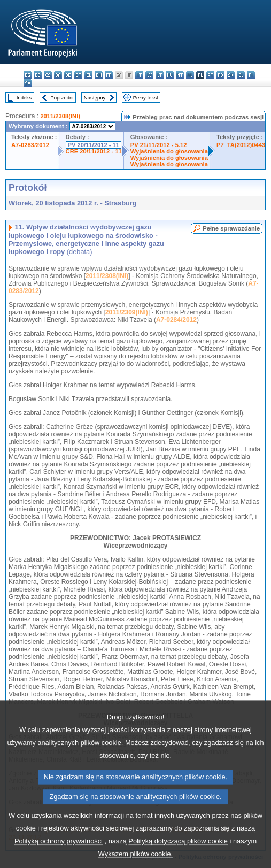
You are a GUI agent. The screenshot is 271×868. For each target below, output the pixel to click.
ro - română (220, 75)
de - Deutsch (68, 75)
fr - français (109, 75)
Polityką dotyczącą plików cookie (178, 858)
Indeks (24, 98)
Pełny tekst (146, 98)
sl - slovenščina (241, 75)
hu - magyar (170, 75)
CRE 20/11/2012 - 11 (94, 151)
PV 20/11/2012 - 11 (94, 145)
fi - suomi (251, 75)
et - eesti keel (78, 75)
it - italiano (139, 75)
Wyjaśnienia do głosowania (169, 151)
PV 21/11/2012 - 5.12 (159, 145)
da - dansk (58, 75)
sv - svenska (28, 83)
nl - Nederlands (190, 75)
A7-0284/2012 (176, 320)
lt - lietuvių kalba (160, 75)
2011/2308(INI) (60, 116)
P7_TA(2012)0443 (241, 145)
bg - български (28, 75)
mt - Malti (180, 75)
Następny (95, 98)
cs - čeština (48, 75)
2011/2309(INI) (127, 312)
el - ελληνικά (88, 75)
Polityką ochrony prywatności (59, 858)
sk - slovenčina (231, 75)
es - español (38, 75)
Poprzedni (62, 98)
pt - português (210, 75)
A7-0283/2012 (30, 145)
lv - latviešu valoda (149, 75)
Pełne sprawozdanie (231, 228)
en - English (99, 75)
